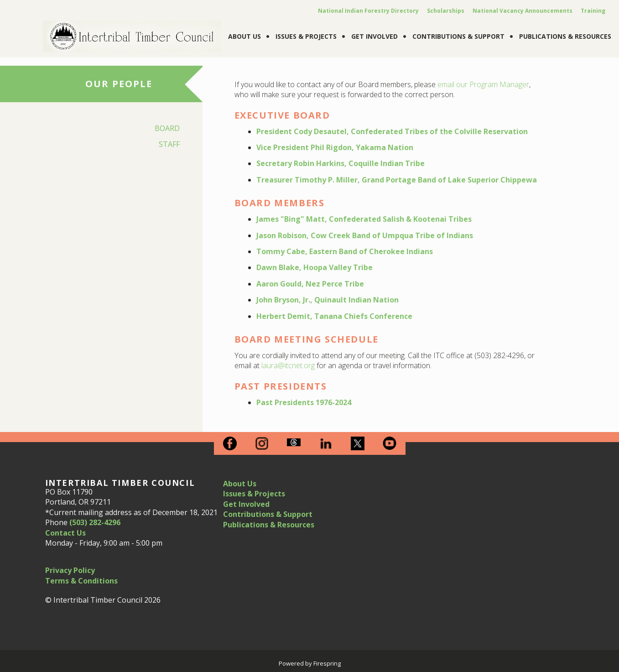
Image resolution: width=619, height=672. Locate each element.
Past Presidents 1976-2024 (304, 402)
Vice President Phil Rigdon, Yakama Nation (335, 147)
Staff (169, 144)
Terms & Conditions (81, 581)
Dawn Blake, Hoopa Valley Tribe (315, 267)
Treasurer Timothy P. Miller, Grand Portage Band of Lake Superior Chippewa (397, 180)
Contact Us (65, 533)
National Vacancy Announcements (523, 11)
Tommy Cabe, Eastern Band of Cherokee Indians (345, 251)
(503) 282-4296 (95, 522)
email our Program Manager (483, 84)
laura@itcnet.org (288, 365)
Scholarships (446, 11)
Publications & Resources (565, 36)
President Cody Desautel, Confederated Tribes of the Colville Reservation (392, 131)
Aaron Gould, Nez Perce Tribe (310, 284)
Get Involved (375, 36)
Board (167, 128)
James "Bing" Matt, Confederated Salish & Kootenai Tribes (364, 219)
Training (593, 11)
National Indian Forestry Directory (368, 11)
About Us (244, 36)
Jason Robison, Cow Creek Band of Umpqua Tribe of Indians (365, 235)
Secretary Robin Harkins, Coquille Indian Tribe (341, 163)
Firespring (327, 663)
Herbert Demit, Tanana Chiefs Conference (334, 316)
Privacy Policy (70, 570)
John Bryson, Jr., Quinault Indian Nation (328, 300)
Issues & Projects (306, 36)
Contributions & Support (458, 36)
